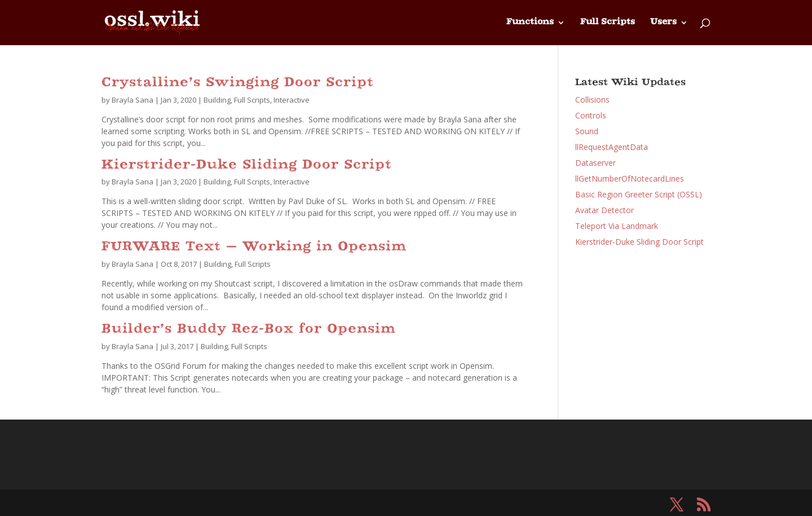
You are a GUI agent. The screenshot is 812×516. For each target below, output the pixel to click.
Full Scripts (608, 23)
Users (663, 23)
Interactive (292, 100)
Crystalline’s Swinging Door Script (238, 83)
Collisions (592, 100)
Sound (587, 131)
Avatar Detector (604, 210)
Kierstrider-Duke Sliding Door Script (247, 166)
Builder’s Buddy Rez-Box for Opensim (249, 330)
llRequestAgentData (612, 147)
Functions (530, 23)
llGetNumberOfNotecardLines (630, 178)
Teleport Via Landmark (617, 226)
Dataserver (595, 163)
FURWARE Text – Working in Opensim (254, 247)
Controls (591, 115)
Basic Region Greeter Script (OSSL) (639, 194)
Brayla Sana (133, 100)
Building (217, 100)
